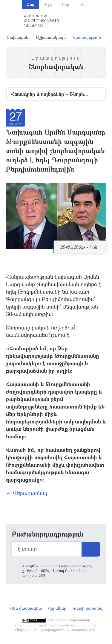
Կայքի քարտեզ (87, 608)
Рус (48, 4)
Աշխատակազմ (51, 37)
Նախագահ (17, 37)
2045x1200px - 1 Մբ (79, 247)
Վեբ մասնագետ (26, 608)
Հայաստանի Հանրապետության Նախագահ (42, 21)
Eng (66, 4)
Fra (83, 4)
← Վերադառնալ (27, 493)
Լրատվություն (87, 37)
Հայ (30, 4)
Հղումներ (57, 608)
